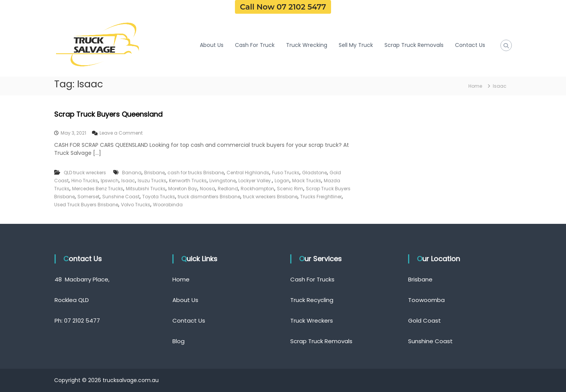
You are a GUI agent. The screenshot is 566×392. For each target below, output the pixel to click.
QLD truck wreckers (85, 173)
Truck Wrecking (307, 45)
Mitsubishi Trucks (146, 189)
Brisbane (154, 173)
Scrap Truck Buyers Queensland (108, 114)
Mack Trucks (307, 181)
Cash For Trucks (312, 279)
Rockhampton (257, 189)
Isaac (128, 181)
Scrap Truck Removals (414, 45)
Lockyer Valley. (255, 181)
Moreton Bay (183, 189)
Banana (132, 173)
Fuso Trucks (286, 173)
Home (181, 279)
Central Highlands (248, 173)
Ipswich (110, 181)
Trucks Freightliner (321, 197)
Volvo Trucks (136, 205)
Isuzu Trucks (152, 181)
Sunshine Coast (121, 197)
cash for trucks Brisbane (196, 173)
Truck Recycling (312, 300)
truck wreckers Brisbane (270, 197)
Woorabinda (168, 205)
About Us (212, 45)
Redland (228, 189)
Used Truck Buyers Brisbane (86, 205)
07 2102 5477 (82, 321)
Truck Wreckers (312, 321)
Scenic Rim (290, 189)
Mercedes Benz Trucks (98, 189)
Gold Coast (424, 321)
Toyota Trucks (159, 197)
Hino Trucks (85, 181)
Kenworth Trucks (188, 181)
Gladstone (314, 173)
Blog (178, 341)
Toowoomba (426, 300)
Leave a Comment (121, 133)
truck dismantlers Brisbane (209, 197)
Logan (282, 181)
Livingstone (223, 181)
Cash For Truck (255, 45)
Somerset (88, 197)
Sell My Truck (356, 45)
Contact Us (470, 45)
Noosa (207, 189)
